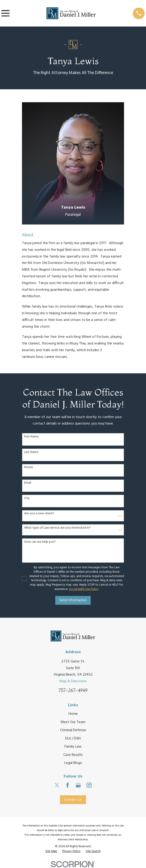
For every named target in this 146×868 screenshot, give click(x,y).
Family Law (73, 747)
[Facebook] (68, 785)
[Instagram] (89, 785)
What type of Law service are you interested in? (57, 528)
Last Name (31, 452)
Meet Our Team (73, 722)
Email (28, 483)
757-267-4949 (73, 690)
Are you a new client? (39, 514)
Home (73, 714)
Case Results (73, 755)
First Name (31, 437)
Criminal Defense (73, 730)
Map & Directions (73, 681)
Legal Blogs (73, 763)
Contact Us (73, 800)
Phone (29, 468)
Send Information (73, 600)
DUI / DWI (73, 739)
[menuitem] (51, 852)
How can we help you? (40, 542)
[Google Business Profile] (78, 785)
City (27, 498)
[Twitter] (57, 785)
